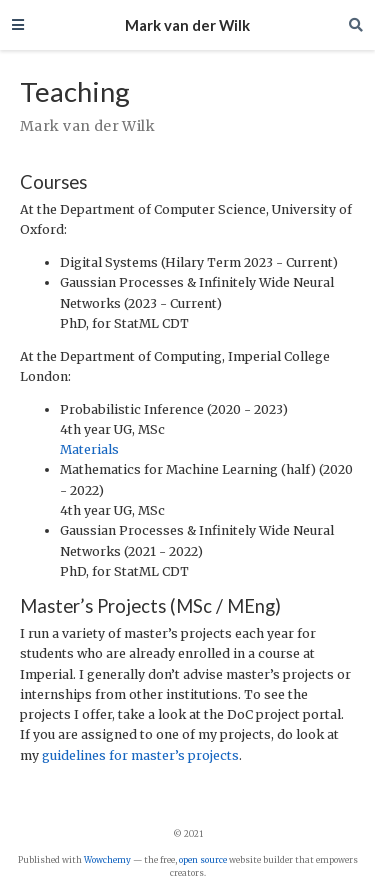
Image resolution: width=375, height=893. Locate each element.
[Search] (356, 25)
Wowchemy (107, 860)
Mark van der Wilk (187, 25)
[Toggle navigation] (18, 24)
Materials (89, 449)
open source (203, 860)
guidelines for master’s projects (140, 755)
